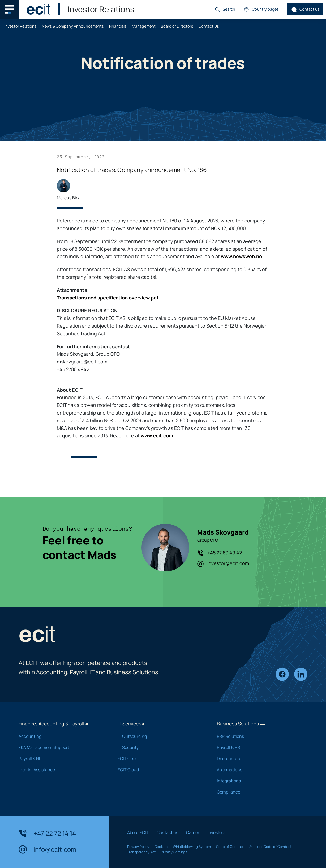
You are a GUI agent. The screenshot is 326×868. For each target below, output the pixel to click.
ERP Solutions (259, 736)
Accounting (61, 736)
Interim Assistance (61, 770)
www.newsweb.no (241, 256)
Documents (259, 759)
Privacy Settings (174, 852)
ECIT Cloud (160, 770)
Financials (118, 26)
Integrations (259, 781)
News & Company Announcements (73, 26)
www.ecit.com (157, 435)
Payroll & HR (61, 759)
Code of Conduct (230, 847)
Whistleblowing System (192, 847)
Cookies (161, 847)
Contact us (305, 9)
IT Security (160, 747)
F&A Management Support (61, 747)
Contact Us (209, 26)
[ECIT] (38, 9)
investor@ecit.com (223, 563)
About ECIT (138, 832)
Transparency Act (141, 852)
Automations (259, 770)
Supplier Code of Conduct (270, 847)
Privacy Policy (138, 847)
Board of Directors (177, 26)
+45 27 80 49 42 (220, 553)
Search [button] (225, 9)
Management (144, 26)
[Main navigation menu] (9, 9)
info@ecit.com (47, 849)
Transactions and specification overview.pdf (108, 298)
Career (193, 832)
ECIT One (160, 759)
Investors (216, 832)
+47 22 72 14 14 (47, 833)
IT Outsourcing (160, 736)
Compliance (259, 792)
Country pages (261, 9)
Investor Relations (21, 26)
